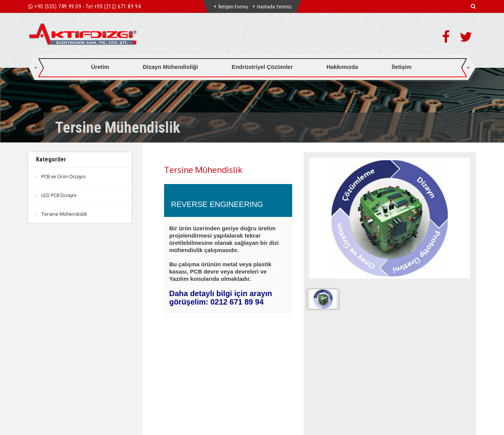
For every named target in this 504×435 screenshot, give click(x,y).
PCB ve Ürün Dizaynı (64, 176)
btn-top (253, 401)
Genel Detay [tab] (178, 356)
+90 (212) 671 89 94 (117, 7)
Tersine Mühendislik (65, 214)
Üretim (100, 67)
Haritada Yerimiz (275, 7)
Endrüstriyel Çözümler (262, 67)
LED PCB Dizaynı (59, 195)
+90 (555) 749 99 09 (58, 7)
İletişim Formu (233, 7)
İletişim (402, 67)
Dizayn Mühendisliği (171, 67)
